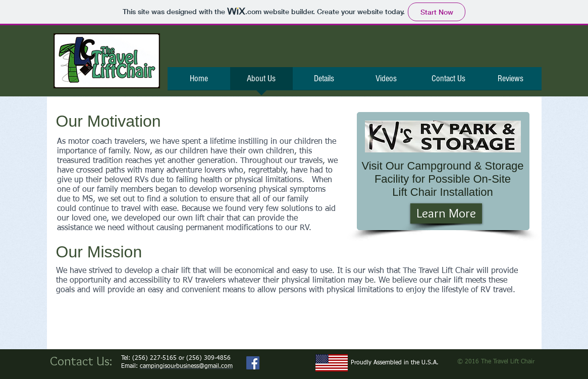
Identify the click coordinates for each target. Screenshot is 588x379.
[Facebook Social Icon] (253, 363)
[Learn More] (446, 213)
